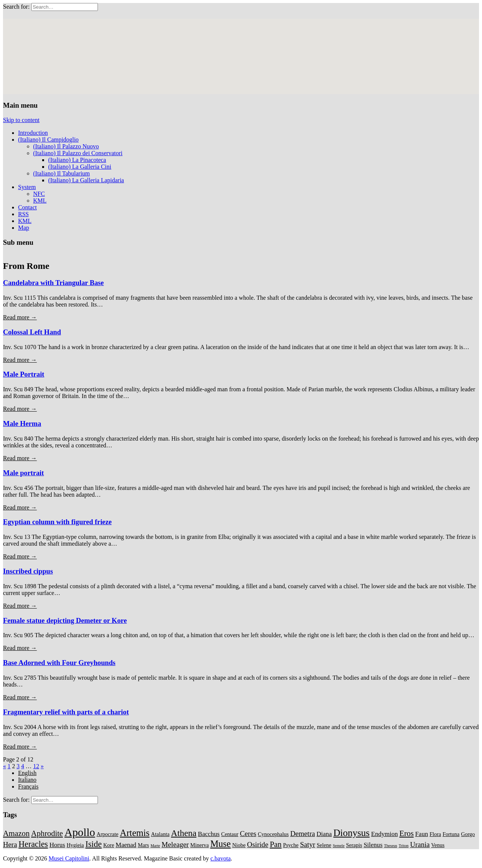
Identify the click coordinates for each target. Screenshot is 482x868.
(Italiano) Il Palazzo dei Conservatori (78, 153)
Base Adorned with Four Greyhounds (59, 663)
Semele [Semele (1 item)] (339, 846)
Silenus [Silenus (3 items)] (373, 845)
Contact (27, 207)
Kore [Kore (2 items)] (109, 845)
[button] (269, 83)
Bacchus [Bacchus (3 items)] (209, 834)
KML (40, 201)
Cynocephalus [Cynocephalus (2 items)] (273, 834)
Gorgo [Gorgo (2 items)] (468, 834)
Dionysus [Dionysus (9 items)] (351, 833)
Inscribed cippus (28, 571)
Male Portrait (24, 374)
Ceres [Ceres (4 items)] (248, 834)
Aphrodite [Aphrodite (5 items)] (47, 833)
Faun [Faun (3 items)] (422, 834)
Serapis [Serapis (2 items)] (354, 845)
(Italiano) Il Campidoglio (48, 140)
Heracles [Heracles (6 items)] (33, 844)
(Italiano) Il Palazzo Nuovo (66, 146)
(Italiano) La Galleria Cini (80, 167)
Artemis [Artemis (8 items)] (135, 833)
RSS (23, 214)
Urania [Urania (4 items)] (420, 844)
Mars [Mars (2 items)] (143, 845)
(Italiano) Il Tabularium (62, 173)
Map (24, 228)
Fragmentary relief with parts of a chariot (66, 712)
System (27, 187)
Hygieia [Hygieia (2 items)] (75, 845)
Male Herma (22, 423)
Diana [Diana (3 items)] (324, 834)
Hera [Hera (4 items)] (10, 844)
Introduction (33, 133)
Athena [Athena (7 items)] (184, 833)
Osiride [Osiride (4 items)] (258, 844)
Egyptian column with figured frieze (57, 522)
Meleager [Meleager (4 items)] (175, 844)
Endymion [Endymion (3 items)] (385, 834)
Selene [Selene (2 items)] (324, 845)
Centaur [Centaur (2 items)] (230, 834)
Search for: (16, 7)
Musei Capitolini (69, 858)
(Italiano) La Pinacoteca (77, 160)
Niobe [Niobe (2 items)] (239, 845)
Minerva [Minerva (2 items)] (199, 845)
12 (36, 766)
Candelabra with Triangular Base (53, 283)
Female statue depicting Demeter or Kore (65, 620)
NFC (39, 194)
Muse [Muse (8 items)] (220, 844)
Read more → (20, 317)
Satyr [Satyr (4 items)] (308, 844)
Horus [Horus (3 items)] (57, 845)
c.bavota (221, 858)
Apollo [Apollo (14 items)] (80, 832)
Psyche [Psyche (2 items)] (291, 845)
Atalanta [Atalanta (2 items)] (160, 834)
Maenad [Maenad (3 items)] (126, 845)
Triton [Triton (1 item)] (404, 846)
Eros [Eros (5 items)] (406, 833)
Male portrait (24, 473)
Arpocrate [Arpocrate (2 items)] (107, 834)
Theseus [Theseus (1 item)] (391, 846)
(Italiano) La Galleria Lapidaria (86, 180)
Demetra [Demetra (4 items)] (303, 834)
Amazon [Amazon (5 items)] (16, 833)
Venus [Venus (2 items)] (438, 845)
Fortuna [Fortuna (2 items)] (451, 834)
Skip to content (21, 120)
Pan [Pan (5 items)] (275, 844)
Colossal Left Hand (32, 332)
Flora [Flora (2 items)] (435, 834)
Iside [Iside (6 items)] (94, 844)
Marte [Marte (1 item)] (155, 846)
